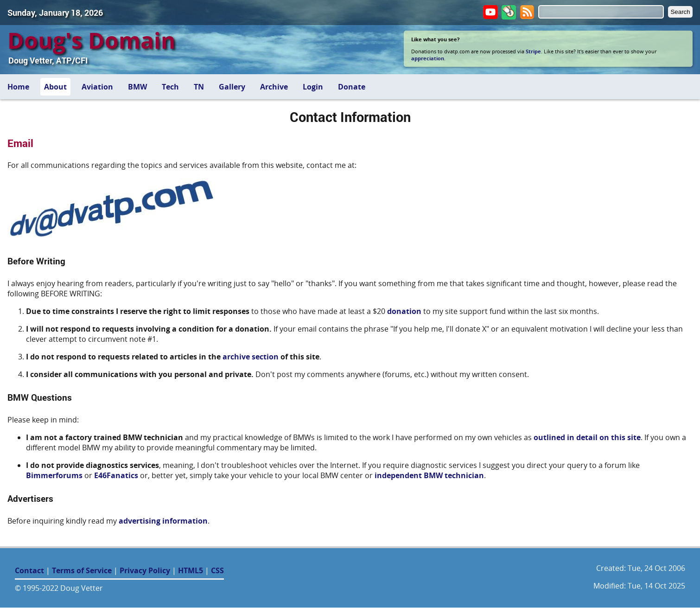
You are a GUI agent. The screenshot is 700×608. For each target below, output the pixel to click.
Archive (274, 87)
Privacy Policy (145, 570)
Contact (29, 570)
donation (404, 311)
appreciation (428, 58)
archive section (251, 357)
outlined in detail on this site (587, 437)
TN (199, 87)
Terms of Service (82, 570)
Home (18, 87)
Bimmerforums (54, 475)
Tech (170, 87)
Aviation (97, 87)
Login (313, 87)
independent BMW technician (429, 475)
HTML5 (191, 570)
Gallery (232, 87)
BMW (137, 87)
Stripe (533, 51)
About (55, 87)
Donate (352, 87)
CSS (217, 570)
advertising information (163, 521)
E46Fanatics (116, 475)
